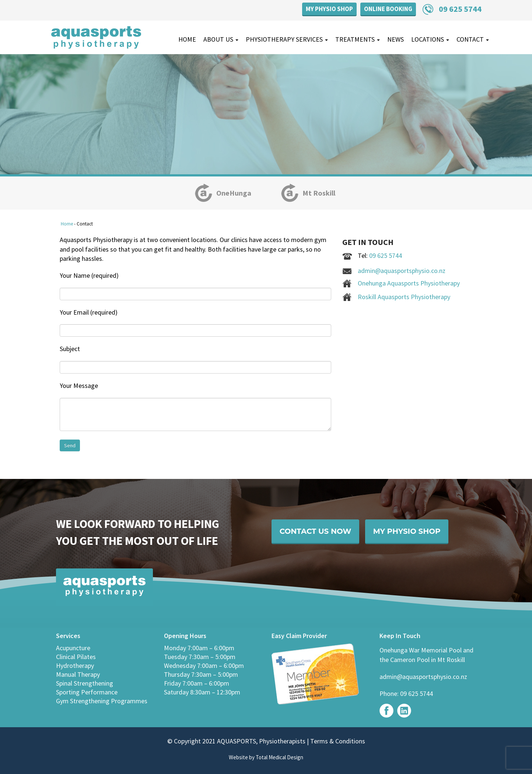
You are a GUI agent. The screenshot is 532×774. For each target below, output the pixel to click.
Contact (473, 39)
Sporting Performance (87, 692)
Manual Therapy (78, 674)
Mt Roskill (319, 193)
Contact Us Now (319, 532)
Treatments (358, 39)
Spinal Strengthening (85, 683)
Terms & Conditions (337, 741)
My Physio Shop (329, 9)
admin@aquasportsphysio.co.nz (402, 271)
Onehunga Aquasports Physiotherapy (409, 283)
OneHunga (234, 193)
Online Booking (388, 9)
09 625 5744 (460, 9)
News (395, 39)
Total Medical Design (279, 757)
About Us (221, 39)
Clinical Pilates (76, 657)
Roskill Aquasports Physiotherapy (404, 297)
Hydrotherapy (75, 666)
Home (187, 39)
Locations (430, 39)
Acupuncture (73, 648)
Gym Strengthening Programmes (102, 701)
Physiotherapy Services (287, 39)
